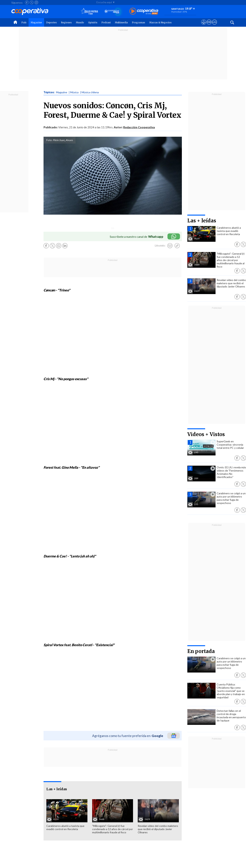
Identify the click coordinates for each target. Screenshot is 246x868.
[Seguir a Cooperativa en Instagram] (36, 2)
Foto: (49, 140)
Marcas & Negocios (160, 22)
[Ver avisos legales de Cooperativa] (204, 26)
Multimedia (121, 22)
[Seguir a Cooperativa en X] (32, 2)
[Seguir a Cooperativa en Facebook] (27, 2)
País (24, 22)
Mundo (80, 22)
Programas (139, 22)
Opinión (93, 22)
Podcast (106, 22)
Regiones (66, 22)
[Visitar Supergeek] (214, 26)
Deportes (51, 22)
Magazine (36, 22)
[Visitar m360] (209, 26)
